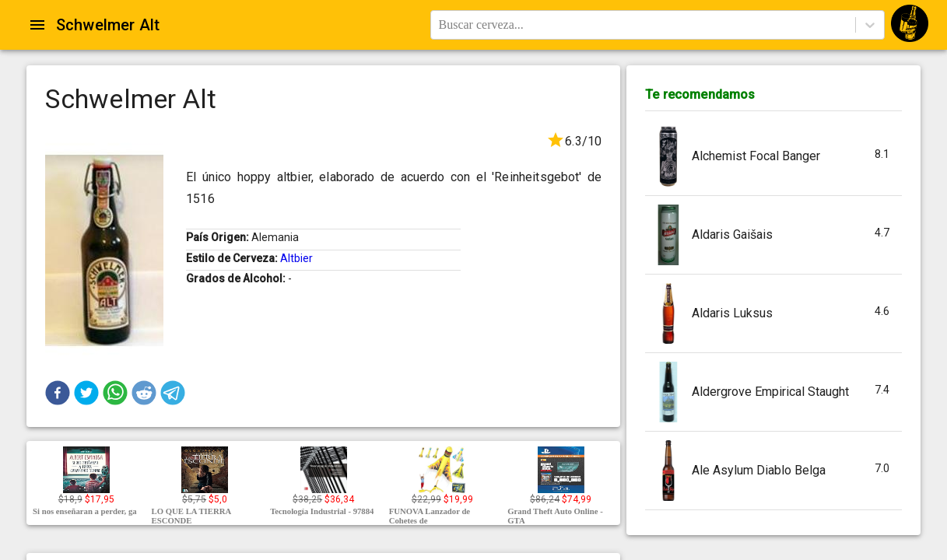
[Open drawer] (37, 25)
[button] (58, 393)
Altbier (296, 258)
